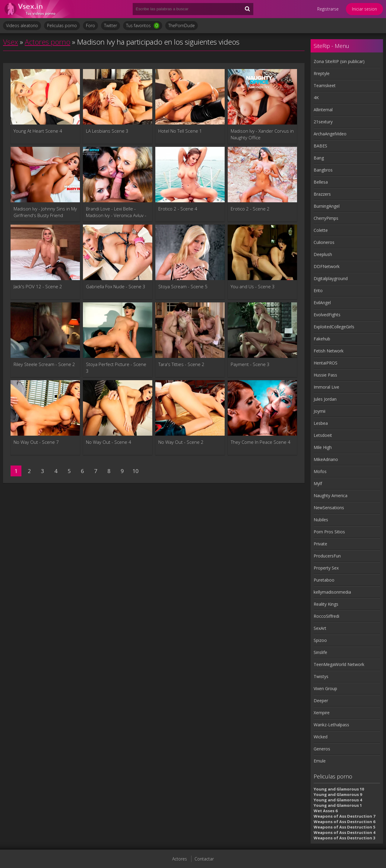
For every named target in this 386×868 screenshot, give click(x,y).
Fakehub (322, 339)
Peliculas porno (62, 25)
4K (316, 98)
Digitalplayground (331, 278)
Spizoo (320, 640)
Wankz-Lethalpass (331, 725)
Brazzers (322, 194)
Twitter (111, 25)
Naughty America (331, 496)
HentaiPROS (326, 363)
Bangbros (323, 170)
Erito (318, 290)
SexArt (320, 628)
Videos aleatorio (22, 25)
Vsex (11, 42)
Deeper (321, 701)
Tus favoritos (143, 26)
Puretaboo (324, 580)
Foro (90, 25)
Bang (319, 158)
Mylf (318, 483)
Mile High (323, 447)
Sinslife (320, 652)
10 (135, 471)
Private (320, 544)
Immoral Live (326, 387)
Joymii (320, 411)
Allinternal (323, 110)
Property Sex (326, 568)
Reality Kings (326, 604)
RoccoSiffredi (326, 616)
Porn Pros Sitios (329, 532)
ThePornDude (182, 25)
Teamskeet (325, 85)
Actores (180, 859)
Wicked (321, 737)
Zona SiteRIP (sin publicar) (339, 61)
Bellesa (321, 182)
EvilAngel (322, 303)
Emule (320, 761)
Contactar (204, 859)
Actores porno (47, 42)
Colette (321, 230)
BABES (320, 146)
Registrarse (328, 9)
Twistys (321, 676)
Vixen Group (325, 688)
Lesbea (321, 423)
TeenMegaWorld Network (339, 664)
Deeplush (323, 254)
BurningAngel (327, 206)
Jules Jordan (325, 399)
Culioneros (324, 242)
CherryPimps (326, 218)
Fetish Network (329, 351)
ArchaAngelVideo (330, 134)
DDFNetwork (327, 266)
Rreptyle (322, 73)
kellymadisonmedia (332, 592)
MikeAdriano (326, 459)
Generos (322, 749)
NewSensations (329, 508)
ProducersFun (327, 556)
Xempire (322, 713)
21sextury (323, 122)
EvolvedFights (327, 315)
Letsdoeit (323, 435)
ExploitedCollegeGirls (334, 327)
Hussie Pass (325, 375)
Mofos (320, 471)
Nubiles (321, 520)
